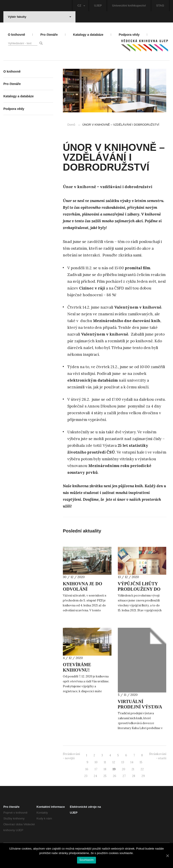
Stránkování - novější (71, 756)
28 (134, 776)
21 (133, 769)
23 (86, 776)
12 (114, 762)
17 (96, 769)
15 (141, 762)
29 (143, 776)
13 (123, 762)
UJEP (98, 6)
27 (124, 776)
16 (87, 769)
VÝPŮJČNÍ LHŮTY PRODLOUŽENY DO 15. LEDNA (139, 589)
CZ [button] (81, 6)
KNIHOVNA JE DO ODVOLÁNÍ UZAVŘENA (82, 589)
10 (96, 762)
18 (105, 769)
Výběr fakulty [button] (40, 17)
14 (132, 762)
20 (124, 769)
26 (115, 776)
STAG (160, 6)
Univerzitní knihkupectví (129, 6)
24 (95, 776)
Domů (71, 125)
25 (105, 776)
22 (142, 769)
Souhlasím (86, 860)
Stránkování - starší (158, 756)
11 (105, 762)
